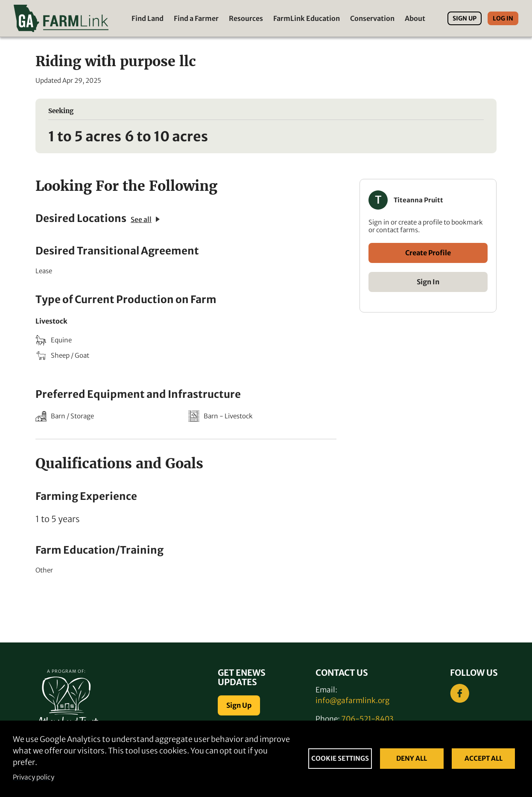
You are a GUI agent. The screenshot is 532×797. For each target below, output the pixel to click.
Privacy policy (34, 777)
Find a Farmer (196, 18)
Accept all (484, 758)
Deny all (412, 758)
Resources (246, 18)
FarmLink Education (307, 18)
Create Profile (428, 253)
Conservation (372, 18)
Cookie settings (340, 758)
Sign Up (465, 18)
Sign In (428, 282)
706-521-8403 (367, 719)
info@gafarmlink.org (352, 701)
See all (145, 219)
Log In (503, 18)
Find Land (148, 18)
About (415, 18)
